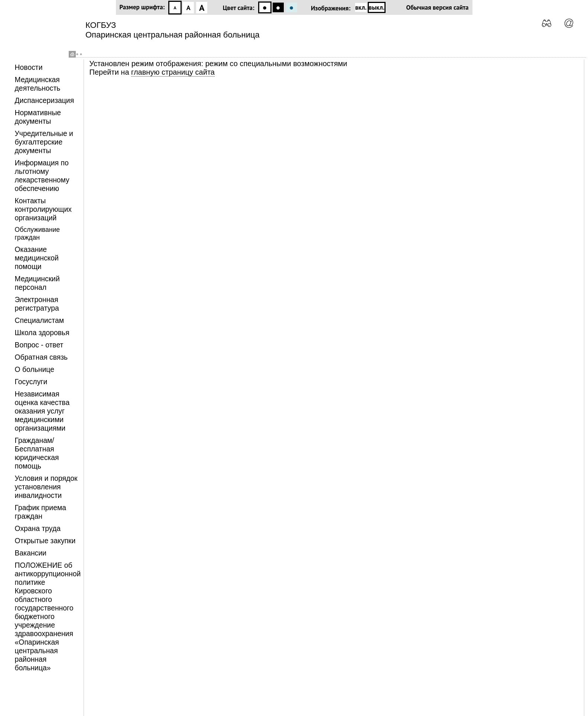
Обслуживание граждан (37, 234)
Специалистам (39, 320)
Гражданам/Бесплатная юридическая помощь (37, 453)
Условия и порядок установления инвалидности (46, 487)
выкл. (377, 7)
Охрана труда (38, 528)
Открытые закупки (45, 541)
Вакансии (31, 553)
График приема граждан (40, 512)
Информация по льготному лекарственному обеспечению (42, 176)
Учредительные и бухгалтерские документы (44, 142)
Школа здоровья (42, 333)
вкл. (361, 7)
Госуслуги (31, 382)
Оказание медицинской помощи (37, 258)
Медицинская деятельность (38, 84)
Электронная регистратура (37, 304)
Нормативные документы (38, 117)
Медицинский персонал (37, 283)
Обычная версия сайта (438, 7)
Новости (29, 67)
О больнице (35, 369)
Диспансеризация (45, 100)
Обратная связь (41, 357)
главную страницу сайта (173, 72)
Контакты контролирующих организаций (43, 209)
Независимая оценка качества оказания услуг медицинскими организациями (42, 411)
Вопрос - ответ (39, 345)
